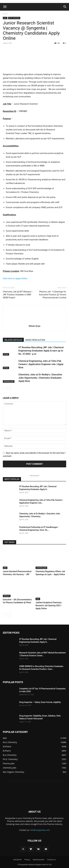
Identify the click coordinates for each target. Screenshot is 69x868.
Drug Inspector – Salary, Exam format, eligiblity (40, 702)
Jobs (5, 18)
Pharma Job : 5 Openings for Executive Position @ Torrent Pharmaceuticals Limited (53, 295)
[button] (5, 7)
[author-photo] (35, 322)
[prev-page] (5, 388)
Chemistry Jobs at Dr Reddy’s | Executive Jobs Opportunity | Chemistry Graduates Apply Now (40, 378)
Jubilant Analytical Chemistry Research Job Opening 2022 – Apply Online (49, 605)
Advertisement (39, 860)
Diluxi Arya (34, 326)
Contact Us (51, 860)
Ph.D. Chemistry (14, 18)
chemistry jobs (9, 381)
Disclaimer (17, 860)
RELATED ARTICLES (13, 340)
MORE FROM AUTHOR (35, 340)
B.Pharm (7, 596)
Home (5, 14)
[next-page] (9, 388)
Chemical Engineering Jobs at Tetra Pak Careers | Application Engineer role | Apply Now (41, 364)
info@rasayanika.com (40, 830)
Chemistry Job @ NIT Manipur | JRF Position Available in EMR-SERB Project (17, 295)
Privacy (27, 860)
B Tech (6, 354)
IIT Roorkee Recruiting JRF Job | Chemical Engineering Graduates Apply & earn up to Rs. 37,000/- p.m (41, 351)
